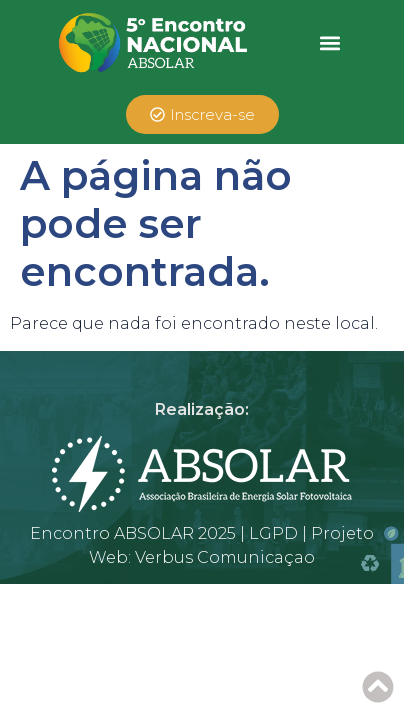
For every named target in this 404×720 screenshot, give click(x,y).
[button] (330, 42)
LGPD (273, 533)
